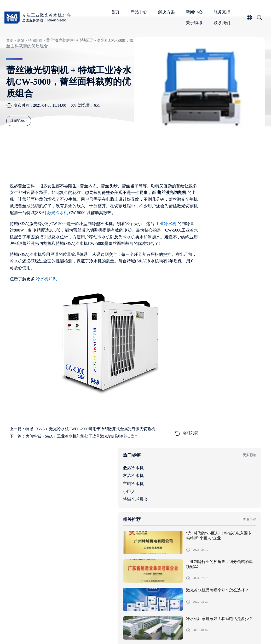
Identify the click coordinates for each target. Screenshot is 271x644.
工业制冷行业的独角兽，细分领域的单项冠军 (235, 320)
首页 (116, 12)
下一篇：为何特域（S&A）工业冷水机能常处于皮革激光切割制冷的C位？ (75, 475)
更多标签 (247, 205)
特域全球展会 (193, 250)
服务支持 (223, 12)
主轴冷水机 (191, 234)
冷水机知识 (47, 309)
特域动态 (34, 56)
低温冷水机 (191, 218)
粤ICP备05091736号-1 (116, 632)
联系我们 (223, 23)
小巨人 (187, 242)
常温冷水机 (191, 226)
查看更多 (247, 272)
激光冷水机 (59, 237)
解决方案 (167, 12)
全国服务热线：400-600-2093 (46, 20)
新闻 (20, 56)
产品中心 (140, 12)
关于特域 (195, 23)
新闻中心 (195, 12)
